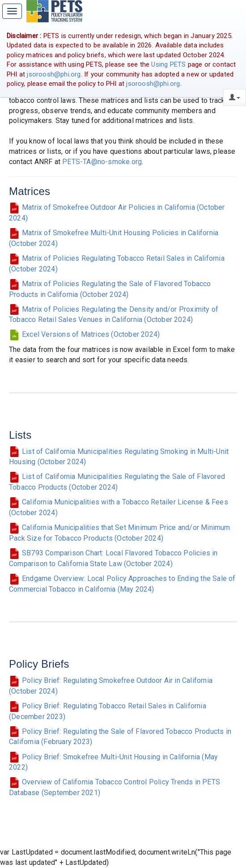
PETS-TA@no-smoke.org (102, 162)
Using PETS (168, 64)
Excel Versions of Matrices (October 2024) (84, 334)
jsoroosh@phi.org (54, 74)
